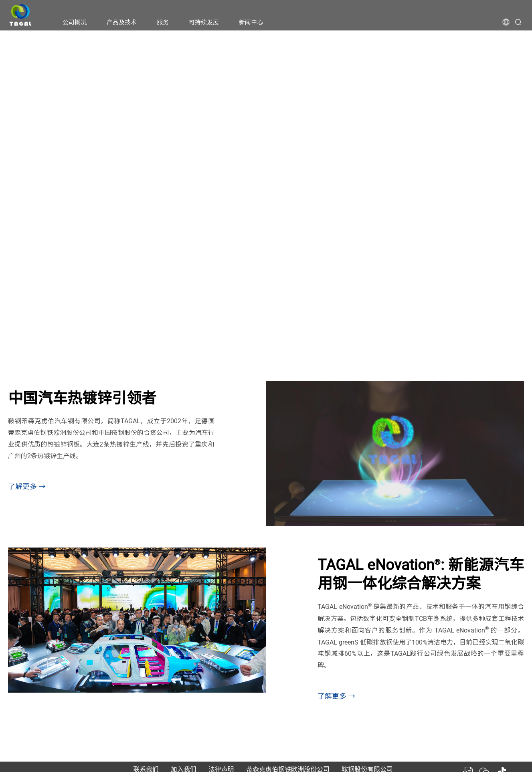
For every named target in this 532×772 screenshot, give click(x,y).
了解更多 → (27, 486)
